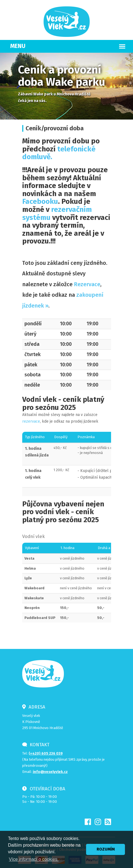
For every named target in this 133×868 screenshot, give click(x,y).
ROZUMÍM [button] (106, 849)
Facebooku (40, 201)
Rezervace (87, 284)
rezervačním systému (57, 214)
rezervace (31, 421)
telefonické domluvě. (59, 153)
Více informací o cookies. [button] (34, 859)
